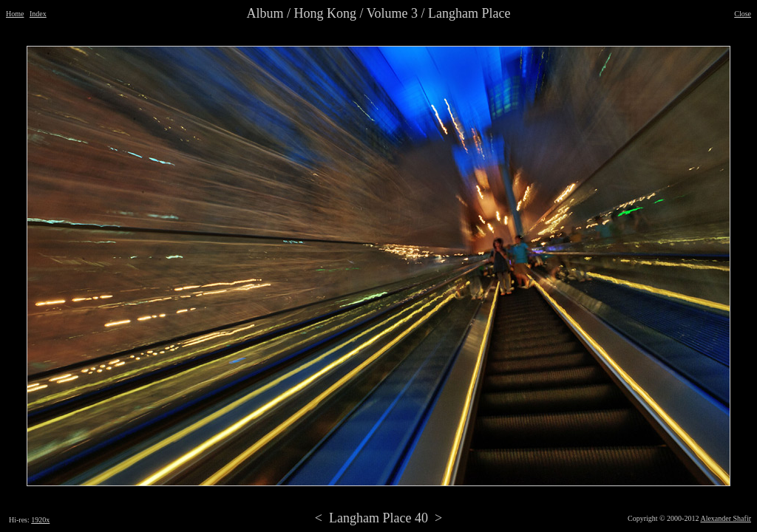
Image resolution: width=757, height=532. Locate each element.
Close (743, 14)
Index (38, 14)
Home (15, 14)
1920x (40, 520)
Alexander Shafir (726, 518)
